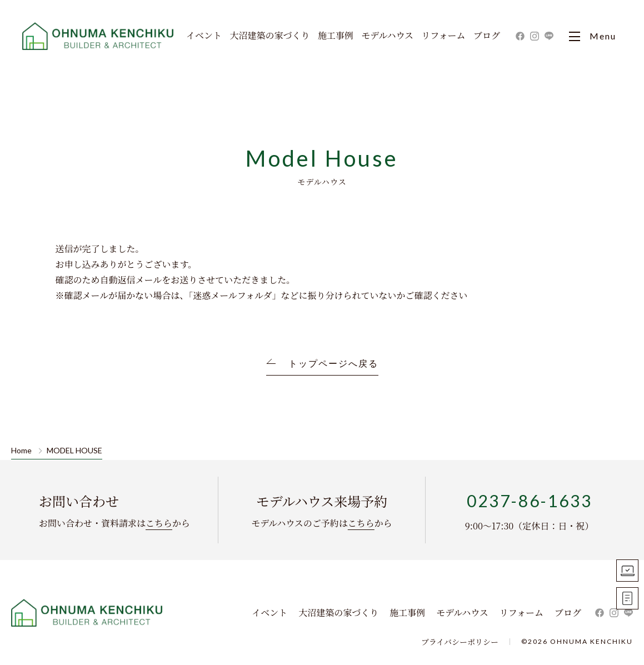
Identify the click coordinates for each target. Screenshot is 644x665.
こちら (159, 523)
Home (21, 451)
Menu (593, 36)
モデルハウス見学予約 (627, 571)
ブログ (487, 36)
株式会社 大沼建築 (87, 613)
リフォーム (443, 36)
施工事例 (336, 36)
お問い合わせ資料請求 (627, 598)
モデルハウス (387, 36)
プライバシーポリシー (460, 642)
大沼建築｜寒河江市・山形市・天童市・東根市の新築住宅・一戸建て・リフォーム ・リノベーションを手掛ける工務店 (99, 36)
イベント (204, 36)
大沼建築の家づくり (269, 36)
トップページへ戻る (333, 364)
